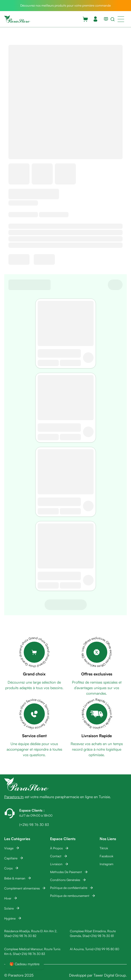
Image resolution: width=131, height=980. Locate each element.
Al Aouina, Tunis (81, 949)
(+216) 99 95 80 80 (106, 949)
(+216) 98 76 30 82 (23, 936)
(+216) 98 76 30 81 (101, 936)
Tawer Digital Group (110, 975)
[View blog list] (105, 19)
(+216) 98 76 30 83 (32, 954)
